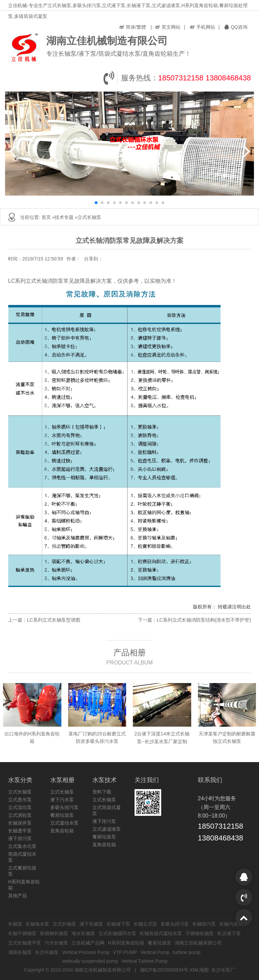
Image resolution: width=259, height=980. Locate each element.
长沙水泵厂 (223, 970)
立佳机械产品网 (88, 943)
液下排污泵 (20, 838)
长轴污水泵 (231, 924)
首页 (46, 217)
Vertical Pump (155, 952)
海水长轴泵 (83, 933)
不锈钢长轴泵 (200, 933)
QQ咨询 (236, 27)
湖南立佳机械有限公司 (198, 943)
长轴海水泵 (37, 924)
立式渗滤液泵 (107, 829)
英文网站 (168, 27)
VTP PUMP (125, 952)
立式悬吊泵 (20, 800)
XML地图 (199, 970)
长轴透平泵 (20, 831)
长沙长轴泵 (47, 952)
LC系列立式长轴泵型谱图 (54, 620)
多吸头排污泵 (64, 807)
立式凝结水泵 (64, 823)
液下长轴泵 (91, 924)
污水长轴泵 (56, 943)
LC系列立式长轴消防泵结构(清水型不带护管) (204, 620)
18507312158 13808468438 (205, 78)
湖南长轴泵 (20, 952)
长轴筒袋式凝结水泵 (161, 933)
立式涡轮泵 (20, 815)
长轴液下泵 (118, 924)
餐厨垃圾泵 (62, 815)
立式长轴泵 (89, 217)
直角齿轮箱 (62, 831)
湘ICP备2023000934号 (164, 970)
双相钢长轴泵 (54, 933)
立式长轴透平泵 (25, 943)
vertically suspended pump (90, 961)
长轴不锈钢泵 (22, 933)
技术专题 (64, 217)
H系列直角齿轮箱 (126, 943)
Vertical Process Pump (86, 952)
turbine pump (187, 952)
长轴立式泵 (145, 924)
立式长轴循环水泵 (117, 933)
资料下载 (102, 792)
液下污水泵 (62, 800)
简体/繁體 (133, 27)
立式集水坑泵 (22, 846)
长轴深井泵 (20, 823)
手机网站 (203, 27)
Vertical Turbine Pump (145, 961)
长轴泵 (15, 924)
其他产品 (18, 896)
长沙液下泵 (229, 933)
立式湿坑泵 (20, 807)
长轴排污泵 (204, 924)
